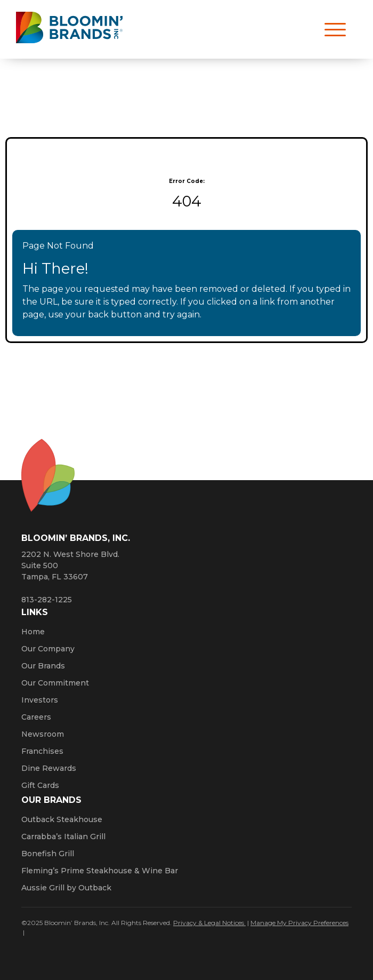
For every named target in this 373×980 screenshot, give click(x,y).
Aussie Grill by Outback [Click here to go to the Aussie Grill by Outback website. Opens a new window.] (66, 888)
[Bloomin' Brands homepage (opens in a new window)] (69, 30)
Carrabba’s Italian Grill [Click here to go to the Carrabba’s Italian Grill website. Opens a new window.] (63, 836)
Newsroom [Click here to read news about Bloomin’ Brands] (43, 734)
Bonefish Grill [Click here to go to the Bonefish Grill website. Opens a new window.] (48, 854)
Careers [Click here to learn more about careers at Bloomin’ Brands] (36, 717)
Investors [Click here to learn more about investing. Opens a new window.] (40, 700)
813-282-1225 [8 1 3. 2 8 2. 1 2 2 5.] (47, 600)
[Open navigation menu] (330, 29)
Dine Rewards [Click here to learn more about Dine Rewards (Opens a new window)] (49, 768)
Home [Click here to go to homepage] (33, 632)
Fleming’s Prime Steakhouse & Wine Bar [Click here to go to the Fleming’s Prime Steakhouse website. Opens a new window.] (100, 871)
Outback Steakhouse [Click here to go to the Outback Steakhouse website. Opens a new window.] (62, 819)
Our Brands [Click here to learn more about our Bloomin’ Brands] (43, 666)
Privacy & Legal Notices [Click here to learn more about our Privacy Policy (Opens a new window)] (209, 923)
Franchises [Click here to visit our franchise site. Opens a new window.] (42, 751)
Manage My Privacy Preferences (299, 923)
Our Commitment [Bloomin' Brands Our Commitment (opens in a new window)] (55, 683)
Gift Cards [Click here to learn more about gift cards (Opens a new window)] (40, 785)
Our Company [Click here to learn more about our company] (48, 649)
